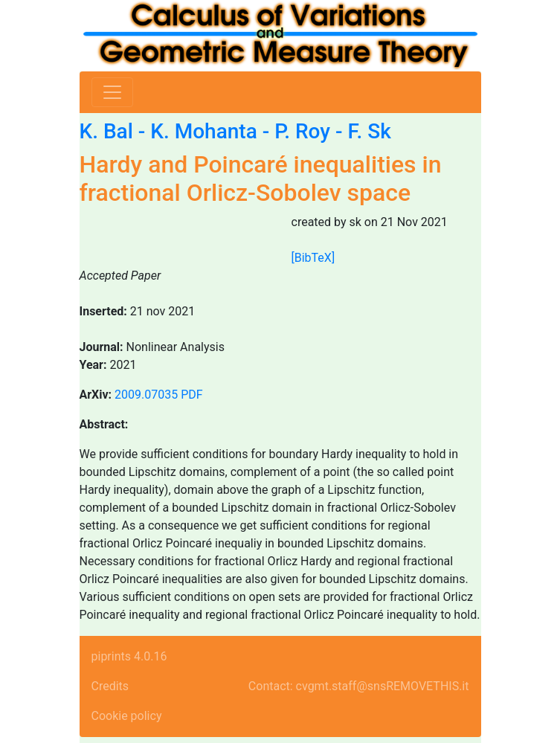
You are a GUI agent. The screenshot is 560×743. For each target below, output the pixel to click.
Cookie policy (127, 716)
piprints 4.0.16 (129, 656)
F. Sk (369, 131)
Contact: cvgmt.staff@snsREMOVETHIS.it (359, 686)
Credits (110, 686)
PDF (192, 395)
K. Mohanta (203, 131)
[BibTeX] (313, 258)
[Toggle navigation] (112, 92)
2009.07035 (146, 395)
